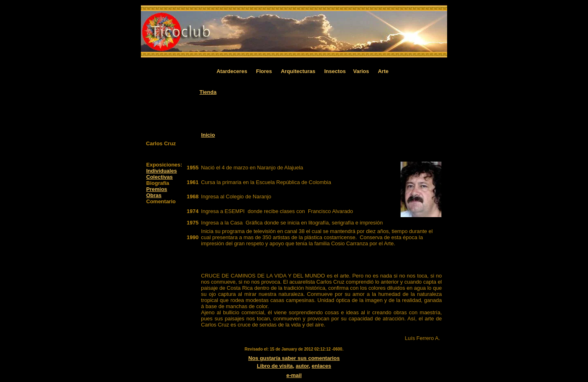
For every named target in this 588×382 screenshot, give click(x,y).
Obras (154, 195)
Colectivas (159, 177)
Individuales (161, 171)
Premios (157, 189)
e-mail (294, 375)
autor (302, 366)
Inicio (208, 135)
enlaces (321, 366)
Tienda (208, 92)
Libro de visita (275, 366)
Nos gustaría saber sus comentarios (294, 358)
